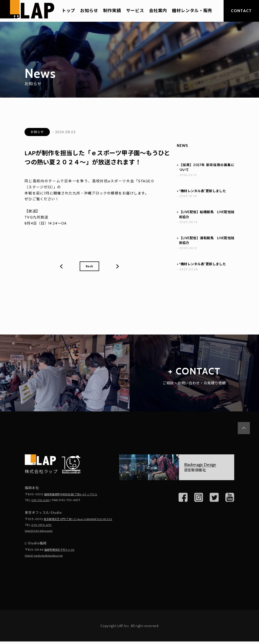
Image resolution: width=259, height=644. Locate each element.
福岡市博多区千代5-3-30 (62, 553)
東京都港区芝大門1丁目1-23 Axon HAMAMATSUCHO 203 (58, 521)
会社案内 (158, 11)
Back (89, 267)
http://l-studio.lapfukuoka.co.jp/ (49, 558)
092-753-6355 (42, 500)
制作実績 (112, 11)
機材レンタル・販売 (192, 11)
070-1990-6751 (43, 528)
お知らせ (89, 11)
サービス (135, 11)
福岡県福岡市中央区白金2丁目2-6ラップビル (76, 494)
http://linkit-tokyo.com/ (42, 534)
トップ (68, 11)
